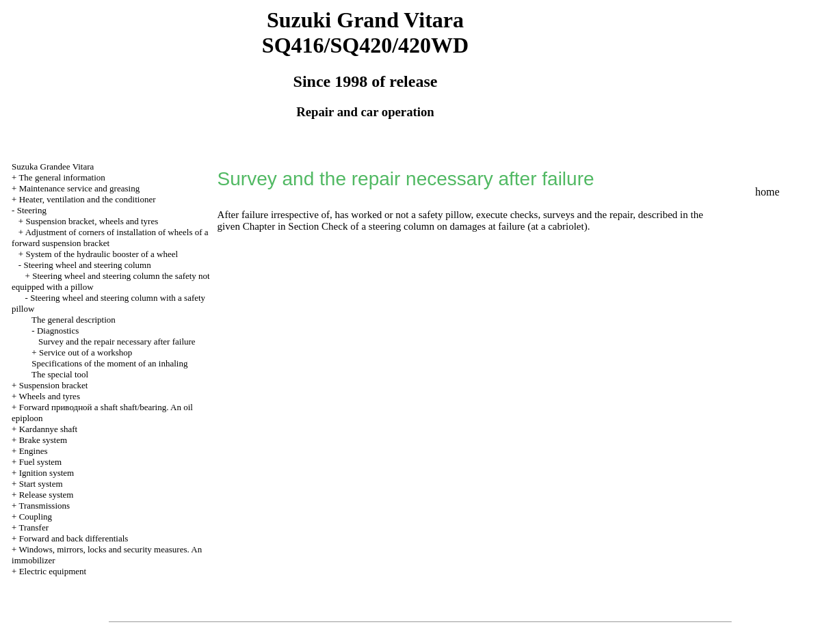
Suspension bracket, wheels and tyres (92, 221)
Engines (34, 451)
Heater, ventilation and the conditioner (88, 199)
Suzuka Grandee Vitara (53, 166)
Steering (32, 210)
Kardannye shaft (49, 429)
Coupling (36, 516)
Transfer (34, 527)
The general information (62, 177)
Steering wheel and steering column (87, 265)
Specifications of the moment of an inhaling (109, 363)
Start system (41, 484)
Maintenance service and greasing (80, 188)
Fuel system (40, 462)
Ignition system (47, 473)
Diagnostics (58, 331)
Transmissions (44, 506)
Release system (47, 495)
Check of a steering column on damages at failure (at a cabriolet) (455, 226)
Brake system (43, 440)
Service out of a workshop (86, 352)
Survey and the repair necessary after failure (117, 341)
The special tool (60, 374)
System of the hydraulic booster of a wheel (102, 254)
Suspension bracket (54, 385)
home (767, 192)
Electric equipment (53, 571)
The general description (74, 320)
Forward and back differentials (74, 538)
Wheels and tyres (49, 396)
